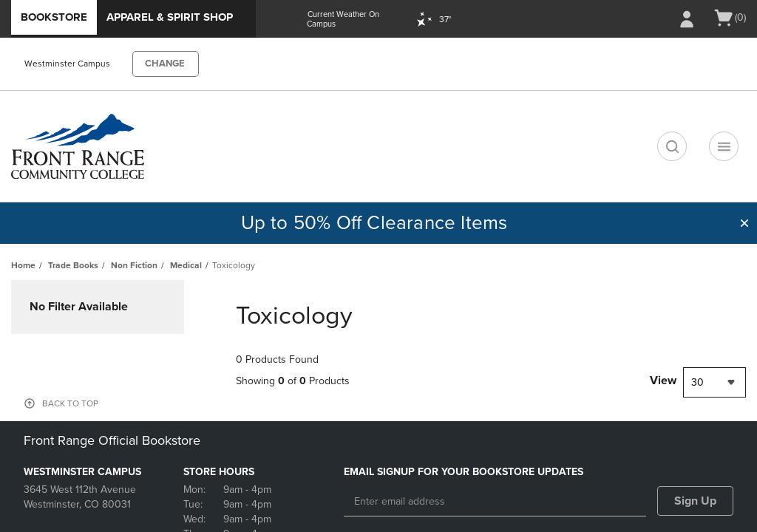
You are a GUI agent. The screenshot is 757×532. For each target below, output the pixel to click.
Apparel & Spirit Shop (170, 17)
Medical (186, 265)
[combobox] (714, 382)
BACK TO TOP (70, 403)
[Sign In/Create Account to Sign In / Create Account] (687, 19)
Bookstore (54, 17)
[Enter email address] (495, 502)
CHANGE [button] (165, 64)
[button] (744, 223)
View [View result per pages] (663, 381)
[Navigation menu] (724, 146)
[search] (672, 146)
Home (23, 265)
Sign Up (695, 501)
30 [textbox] (697, 382)
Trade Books (73, 265)
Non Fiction (134, 265)
